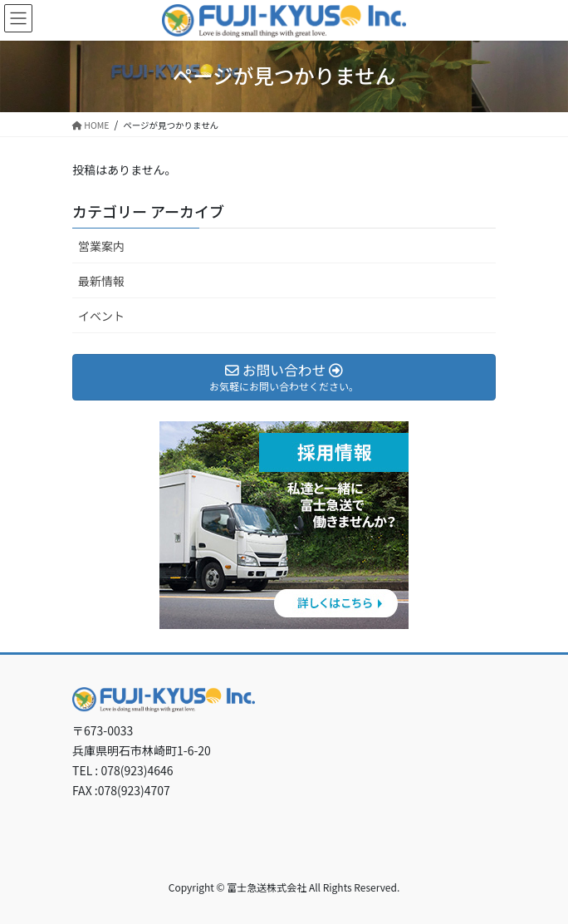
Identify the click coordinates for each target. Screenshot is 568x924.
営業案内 (101, 246)
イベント (101, 316)
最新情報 (101, 281)
